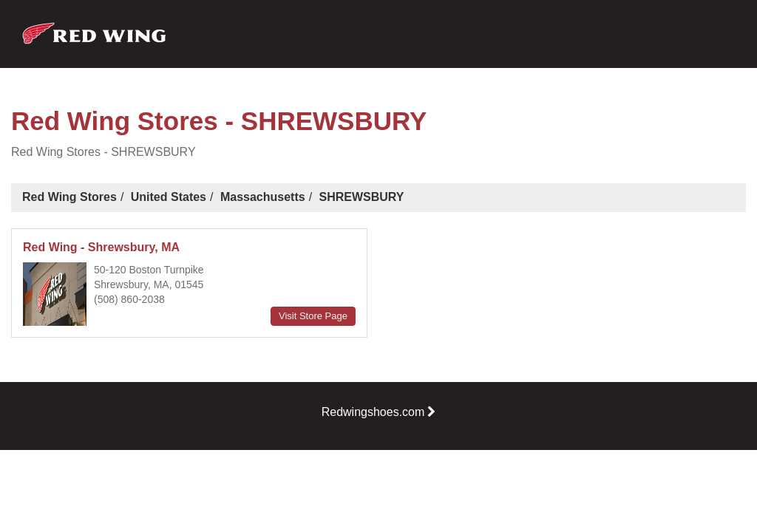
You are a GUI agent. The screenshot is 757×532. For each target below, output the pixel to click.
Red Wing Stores (69, 197)
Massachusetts (263, 197)
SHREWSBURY (362, 197)
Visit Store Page (313, 316)
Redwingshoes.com (379, 412)
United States (169, 197)
